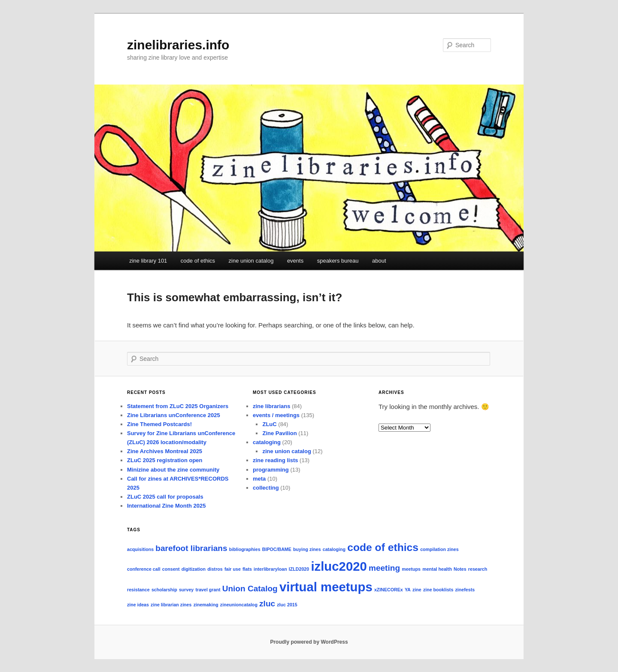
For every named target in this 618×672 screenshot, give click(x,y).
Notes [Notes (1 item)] (460, 569)
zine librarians (271, 406)
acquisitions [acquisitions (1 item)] (140, 549)
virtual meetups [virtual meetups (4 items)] (326, 587)
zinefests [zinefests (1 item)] (465, 590)
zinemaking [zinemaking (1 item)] (206, 605)
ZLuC (269, 424)
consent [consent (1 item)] (171, 569)
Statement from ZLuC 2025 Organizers (178, 406)
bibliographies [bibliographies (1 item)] (245, 549)
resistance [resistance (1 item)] (138, 590)
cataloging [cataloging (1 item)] (334, 549)
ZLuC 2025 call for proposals (165, 497)
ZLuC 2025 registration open (165, 460)
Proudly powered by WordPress (309, 642)
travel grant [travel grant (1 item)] (208, 590)
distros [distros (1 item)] (215, 569)
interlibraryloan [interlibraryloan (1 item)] (270, 569)
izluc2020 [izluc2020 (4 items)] (339, 566)
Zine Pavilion (279, 433)
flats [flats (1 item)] (247, 569)
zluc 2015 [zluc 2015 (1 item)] (287, 605)
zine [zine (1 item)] (417, 590)
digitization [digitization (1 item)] (194, 569)
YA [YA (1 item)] (408, 590)
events (295, 261)
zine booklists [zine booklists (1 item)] (438, 590)
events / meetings (276, 415)
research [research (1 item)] (478, 569)
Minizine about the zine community (173, 470)
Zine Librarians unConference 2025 (174, 415)
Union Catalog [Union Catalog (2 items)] (250, 589)
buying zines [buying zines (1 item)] (307, 549)
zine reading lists (275, 460)
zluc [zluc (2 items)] (267, 604)
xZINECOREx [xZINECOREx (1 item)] (389, 590)
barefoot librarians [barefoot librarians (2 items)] (191, 548)
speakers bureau (338, 261)
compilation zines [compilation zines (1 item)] (439, 549)
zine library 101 (148, 261)
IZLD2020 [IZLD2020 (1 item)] (299, 569)
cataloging (267, 442)
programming (271, 470)
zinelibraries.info (178, 45)
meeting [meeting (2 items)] (384, 568)
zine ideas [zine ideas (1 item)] (138, 605)
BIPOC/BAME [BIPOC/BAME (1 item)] (277, 549)
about (379, 261)
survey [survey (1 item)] (186, 590)
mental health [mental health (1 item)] (437, 569)
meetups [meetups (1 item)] (411, 569)
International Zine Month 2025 (166, 506)
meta (259, 479)
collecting (266, 488)
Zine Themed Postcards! (159, 424)
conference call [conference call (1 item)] (144, 569)
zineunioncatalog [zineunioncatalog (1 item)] (239, 605)
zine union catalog (251, 261)
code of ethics (198, 261)
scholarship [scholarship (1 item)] (164, 590)
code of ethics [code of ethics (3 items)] (383, 547)
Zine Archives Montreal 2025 (165, 451)
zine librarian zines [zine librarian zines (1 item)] (171, 605)
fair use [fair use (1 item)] (233, 569)
